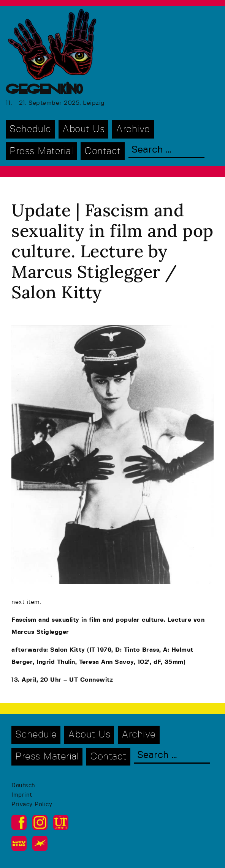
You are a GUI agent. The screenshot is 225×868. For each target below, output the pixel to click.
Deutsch (23, 785)
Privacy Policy (32, 804)
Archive (133, 129)
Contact (103, 151)
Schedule (30, 129)
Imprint (22, 795)
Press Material (41, 151)
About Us (83, 129)
